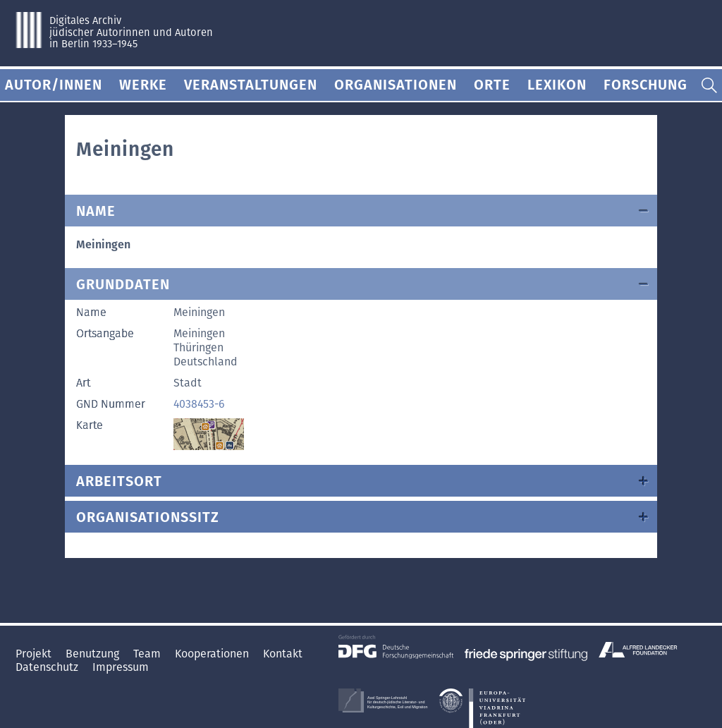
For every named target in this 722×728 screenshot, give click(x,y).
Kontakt (283, 654)
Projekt (35, 654)
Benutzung (94, 654)
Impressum (121, 667)
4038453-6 (199, 404)
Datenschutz (48, 667)
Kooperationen (213, 654)
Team (148, 654)
